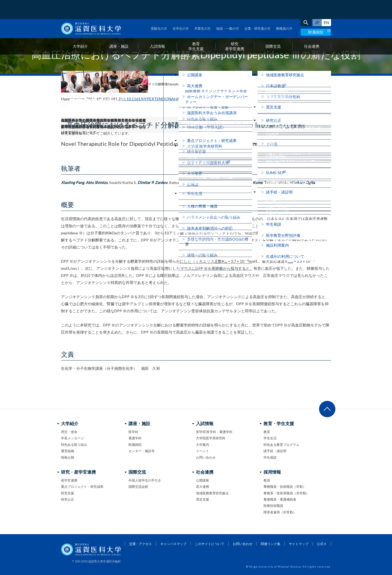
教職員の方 (284, 9)
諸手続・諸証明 (275, 451)
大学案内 (203, 445)
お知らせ (79, 84)
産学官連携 (69, 480)
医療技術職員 (273, 506)
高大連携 (203, 487)
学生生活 (270, 438)
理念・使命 (69, 432)
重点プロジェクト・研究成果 (82, 487)
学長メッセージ (72, 438)
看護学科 (135, 438)
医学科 (133, 432)
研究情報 (99, 84)
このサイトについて (210, 544)
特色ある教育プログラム (281, 445)
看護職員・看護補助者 (280, 499)
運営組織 (68, 451)
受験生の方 (159, 9)
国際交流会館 (138, 487)
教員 (267, 480)
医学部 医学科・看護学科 (214, 432)
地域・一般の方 (228, 9)
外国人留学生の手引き (145, 480)
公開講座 (203, 480)
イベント (203, 451)
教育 (267, 432)
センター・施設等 (142, 451)
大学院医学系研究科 (211, 438)
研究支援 (68, 493)
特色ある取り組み (74, 445)
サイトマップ (299, 544)
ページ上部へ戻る (327, 409)
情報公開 (68, 457)
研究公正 (68, 499)
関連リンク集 (271, 544)
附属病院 (316, 13)
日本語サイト (317, 4)
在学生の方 (181, 9)
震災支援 (203, 499)
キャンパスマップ (173, 544)
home (63, 84)
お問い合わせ (206, 457)
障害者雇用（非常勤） (280, 512)
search (306, 4)
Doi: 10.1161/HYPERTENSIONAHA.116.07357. (159, 99)
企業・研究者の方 (258, 9)
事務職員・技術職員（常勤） (285, 487)
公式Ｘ (322, 544)
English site (326, 4)
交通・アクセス (140, 544)
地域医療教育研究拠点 (212, 493)
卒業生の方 (203, 9)
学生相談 (270, 457)
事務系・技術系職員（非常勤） (286, 493)
